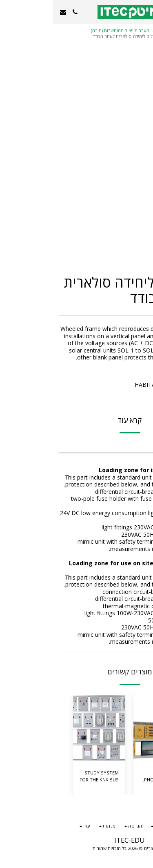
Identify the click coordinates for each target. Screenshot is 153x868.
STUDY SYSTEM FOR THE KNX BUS (46, 776)
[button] (144, 12)
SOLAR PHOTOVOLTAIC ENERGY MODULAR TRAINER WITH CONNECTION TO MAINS (108, 777)
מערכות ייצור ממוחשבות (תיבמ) (67, 30)
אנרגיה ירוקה (127, 36)
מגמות (109, 30)
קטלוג (128, 30)
